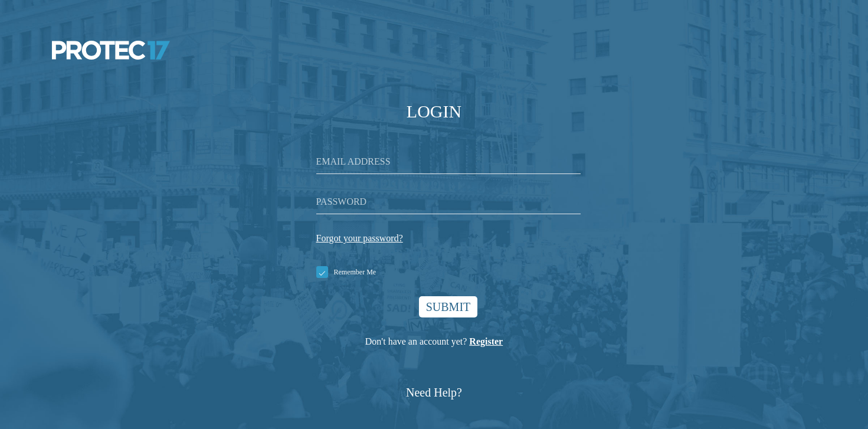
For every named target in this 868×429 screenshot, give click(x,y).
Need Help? (434, 392)
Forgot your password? (360, 238)
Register (486, 341)
